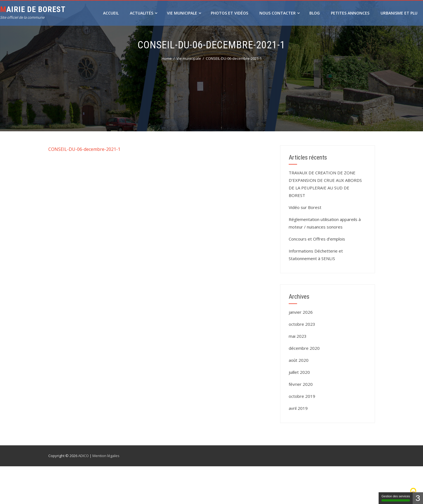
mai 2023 (298, 336)
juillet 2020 (299, 372)
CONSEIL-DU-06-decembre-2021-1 (84, 149)
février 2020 (301, 384)
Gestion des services (396, 498)
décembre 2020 (304, 348)
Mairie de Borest (33, 9)
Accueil (111, 13)
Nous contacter (279, 13)
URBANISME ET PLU (399, 13)
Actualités (144, 13)
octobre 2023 (302, 324)
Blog (315, 13)
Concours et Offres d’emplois (317, 239)
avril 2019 (298, 408)
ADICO (83, 456)
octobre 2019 (302, 396)
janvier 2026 (301, 312)
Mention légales (106, 456)
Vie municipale (184, 13)
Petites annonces (350, 13)
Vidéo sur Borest (305, 207)
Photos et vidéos (230, 13)
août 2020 (299, 360)
